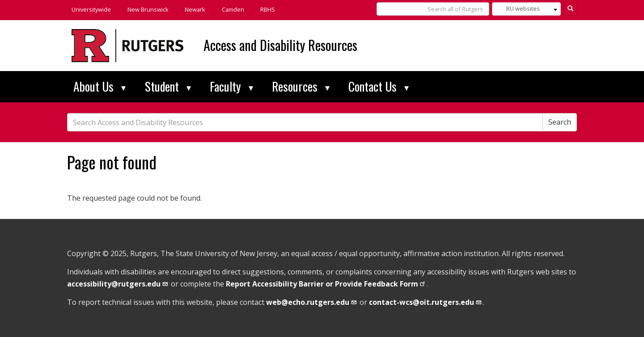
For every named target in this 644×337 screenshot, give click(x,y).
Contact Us (379, 86)
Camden (233, 9)
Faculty (231, 86)
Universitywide (91, 9)
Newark (195, 9)
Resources (301, 86)
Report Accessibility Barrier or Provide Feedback (326, 284)
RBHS (268, 9)
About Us (100, 86)
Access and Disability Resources (280, 45)
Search (560, 122)
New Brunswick (148, 9)
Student (168, 86)
